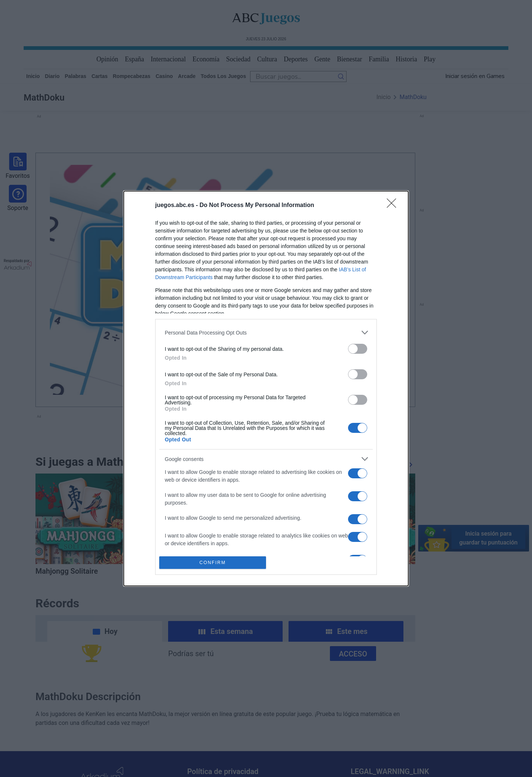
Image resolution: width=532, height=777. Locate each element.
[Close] (394, 206)
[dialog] (266, 388)
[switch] (358, 349)
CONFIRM (213, 562)
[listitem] (266, 332)
